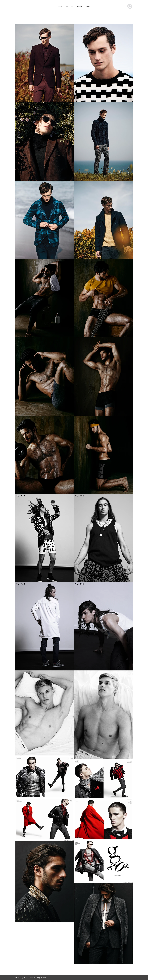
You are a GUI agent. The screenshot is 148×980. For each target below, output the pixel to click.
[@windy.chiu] (130, 6)
